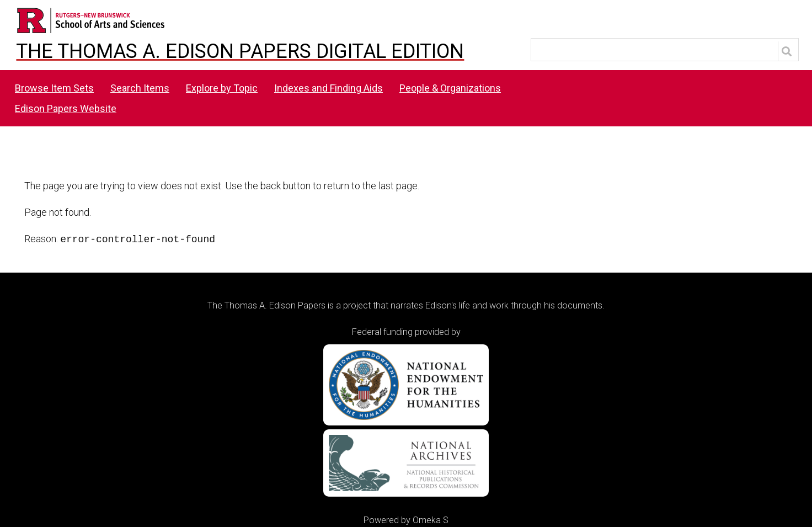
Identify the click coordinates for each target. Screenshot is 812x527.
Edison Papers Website (66, 108)
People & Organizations (450, 88)
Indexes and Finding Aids (328, 88)
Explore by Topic (222, 88)
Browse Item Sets (54, 88)
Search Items (140, 88)
